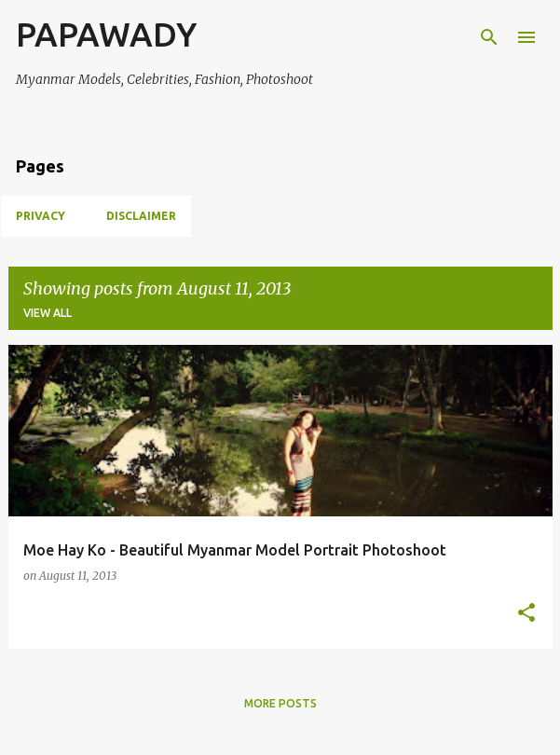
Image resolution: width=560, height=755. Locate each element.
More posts (280, 703)
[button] (526, 614)
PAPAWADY (106, 34)
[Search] (489, 37)
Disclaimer (141, 216)
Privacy (41, 216)
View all (48, 313)
